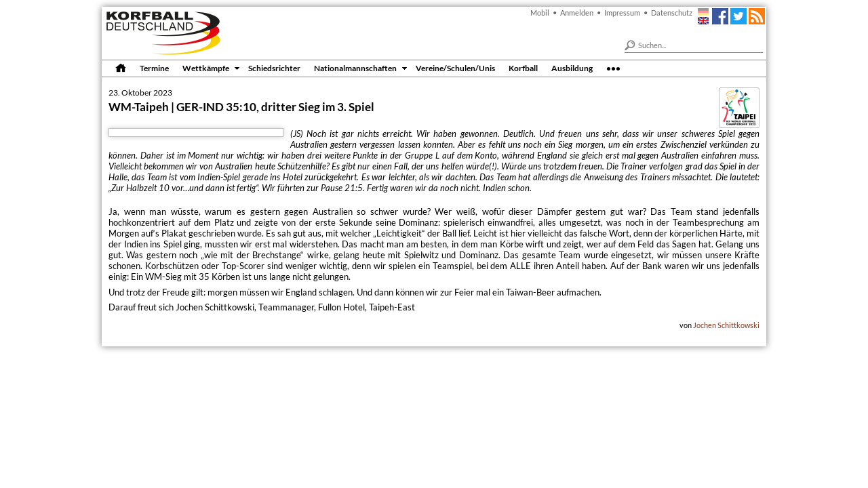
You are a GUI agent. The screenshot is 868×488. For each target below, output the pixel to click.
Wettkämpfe (206, 68)
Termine (154, 68)
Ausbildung (572, 68)
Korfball (523, 68)
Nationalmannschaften (355, 68)
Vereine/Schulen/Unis (455, 68)
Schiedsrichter (274, 68)
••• (613, 68)
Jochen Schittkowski (726, 325)
